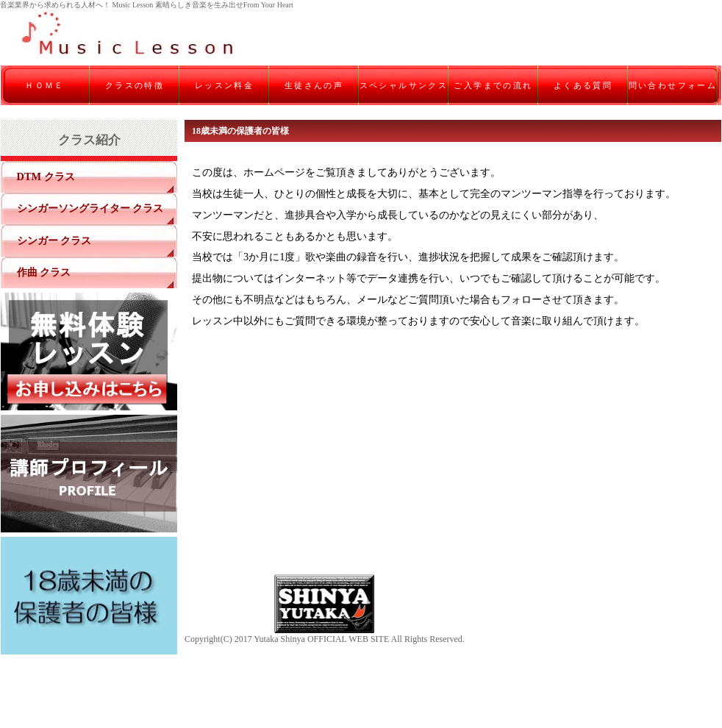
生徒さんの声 (314, 85)
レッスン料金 (224, 85)
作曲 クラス (44, 272)
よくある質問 (583, 85)
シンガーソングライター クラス (90, 208)
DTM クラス (46, 176)
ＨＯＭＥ (45, 85)
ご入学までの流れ (493, 85)
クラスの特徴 (135, 85)
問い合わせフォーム (673, 85)
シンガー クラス (54, 240)
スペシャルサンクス (404, 85)
